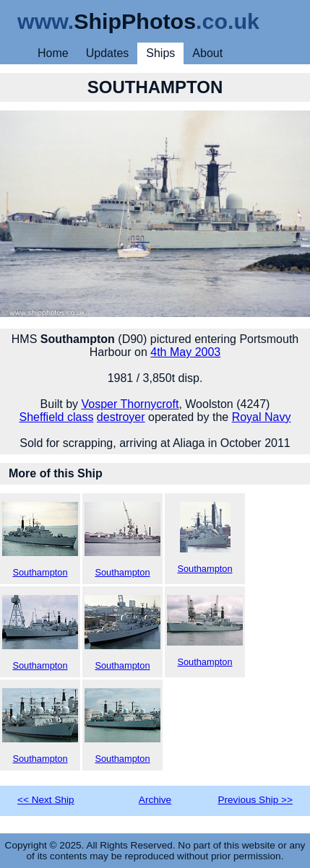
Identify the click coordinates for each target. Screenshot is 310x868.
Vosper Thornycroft (130, 404)
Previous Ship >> (255, 800)
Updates (108, 53)
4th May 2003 (185, 352)
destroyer (121, 417)
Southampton (40, 540)
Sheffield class (57, 417)
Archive (155, 800)
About (207, 53)
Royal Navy (262, 417)
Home (53, 53)
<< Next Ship (46, 800)
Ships (160, 53)
